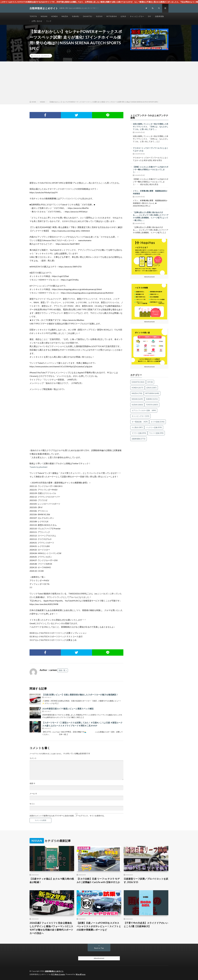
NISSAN (44, 16)
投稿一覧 (62, 670)
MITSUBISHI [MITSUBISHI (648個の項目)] (152, 393)
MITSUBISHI (112, 16)
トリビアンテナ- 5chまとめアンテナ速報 (149, 117)
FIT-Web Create (58, 974)
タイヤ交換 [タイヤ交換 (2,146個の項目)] (158, 422)
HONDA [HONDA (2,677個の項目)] (137, 388)
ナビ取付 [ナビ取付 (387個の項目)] (137, 427)
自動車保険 (159, 16)
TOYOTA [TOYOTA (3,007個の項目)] (152, 405)
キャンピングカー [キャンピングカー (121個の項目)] (140, 416)
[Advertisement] (99, 82)
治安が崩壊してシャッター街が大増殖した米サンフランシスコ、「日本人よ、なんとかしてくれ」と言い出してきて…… (151, 127)
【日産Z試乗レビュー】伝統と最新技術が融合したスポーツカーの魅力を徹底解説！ (80, 695)
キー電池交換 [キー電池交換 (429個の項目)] (140, 422)
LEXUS (123, 16)
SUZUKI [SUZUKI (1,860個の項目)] (137, 405)
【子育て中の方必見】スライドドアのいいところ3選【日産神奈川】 (146, 925)
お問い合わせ (37, 21)
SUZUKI (99, 16)
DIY (150, 16)
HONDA (54, 16)
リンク (49, 21)
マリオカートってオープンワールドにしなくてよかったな (151, 149)
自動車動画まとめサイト (54, 971)
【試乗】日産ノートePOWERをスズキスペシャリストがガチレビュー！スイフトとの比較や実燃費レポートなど (99, 926)
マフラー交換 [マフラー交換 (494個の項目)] (139, 433)
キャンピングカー (137, 16)
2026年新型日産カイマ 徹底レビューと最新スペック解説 (68, 709)
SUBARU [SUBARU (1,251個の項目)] (152, 399)
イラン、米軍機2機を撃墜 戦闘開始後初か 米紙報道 (151, 192)
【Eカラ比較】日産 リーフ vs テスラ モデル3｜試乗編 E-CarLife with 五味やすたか (98, 880)
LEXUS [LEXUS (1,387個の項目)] (151, 388)
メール (33, 794)
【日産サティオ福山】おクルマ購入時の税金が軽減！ (52, 880)
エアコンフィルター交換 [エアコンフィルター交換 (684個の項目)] (144, 410)
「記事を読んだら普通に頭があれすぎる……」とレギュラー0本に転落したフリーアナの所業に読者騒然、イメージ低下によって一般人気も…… (151, 216)
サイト (32, 804)
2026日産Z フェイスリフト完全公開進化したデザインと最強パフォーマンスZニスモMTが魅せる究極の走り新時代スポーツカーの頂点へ (51, 928)
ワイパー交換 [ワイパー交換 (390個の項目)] (156, 433)
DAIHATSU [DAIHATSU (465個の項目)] (138, 382)
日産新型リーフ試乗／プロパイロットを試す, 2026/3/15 (146, 880)
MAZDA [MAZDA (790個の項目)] (137, 393)
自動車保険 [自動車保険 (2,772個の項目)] (139, 439)
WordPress (81, 974)
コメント (33, 758)
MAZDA (65, 16)
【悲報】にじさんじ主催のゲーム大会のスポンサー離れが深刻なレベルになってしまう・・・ (151, 169)
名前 (32, 783)
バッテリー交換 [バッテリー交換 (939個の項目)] (154, 427)
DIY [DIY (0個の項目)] (150, 382)
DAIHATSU (88, 16)
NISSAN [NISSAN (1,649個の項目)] (137, 399)
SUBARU (76, 16)
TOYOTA (33, 16)
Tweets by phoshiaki (38, 467)
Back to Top (99, 948)
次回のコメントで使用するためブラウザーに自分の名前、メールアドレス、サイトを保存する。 (68, 816)
